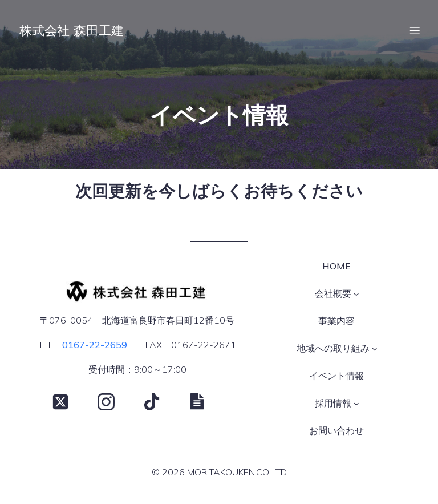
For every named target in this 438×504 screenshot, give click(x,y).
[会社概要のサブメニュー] (356, 296)
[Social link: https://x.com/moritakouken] (69, 404)
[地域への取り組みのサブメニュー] (375, 351)
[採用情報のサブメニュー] (356, 406)
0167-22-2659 (95, 347)
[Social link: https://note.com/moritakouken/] (206, 404)
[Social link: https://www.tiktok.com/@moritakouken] (160, 404)
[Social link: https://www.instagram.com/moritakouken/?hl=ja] (115, 404)
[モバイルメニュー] (415, 31)
